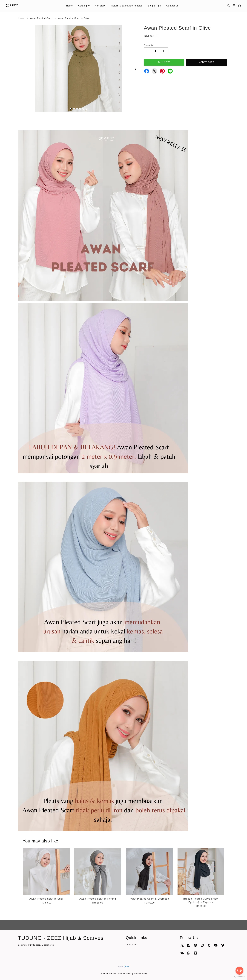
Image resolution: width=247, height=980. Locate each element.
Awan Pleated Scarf (41, 18)
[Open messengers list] (239, 971)
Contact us (172, 6)
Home (69, 6)
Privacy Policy (141, 974)
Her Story (100, 6)
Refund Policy (125, 974)
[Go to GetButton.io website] (239, 977)
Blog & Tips (154, 6)
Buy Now (164, 62)
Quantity (149, 45)
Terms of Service (108, 974)
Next (135, 69)
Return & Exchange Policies (127, 6)
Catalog (84, 6)
